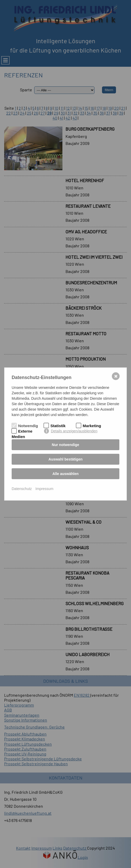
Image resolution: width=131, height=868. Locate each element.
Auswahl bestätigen (65, 459)
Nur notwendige (65, 445)
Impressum (44, 489)
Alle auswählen (65, 474)
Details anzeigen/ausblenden (74, 431)
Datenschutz (22, 489)
